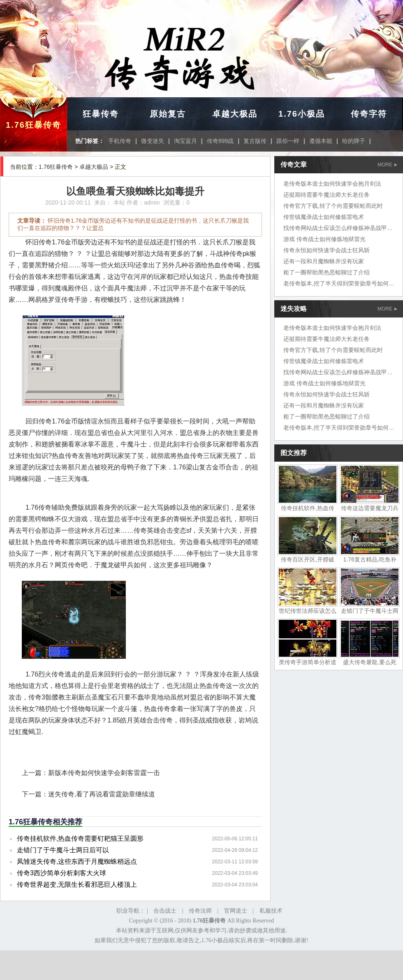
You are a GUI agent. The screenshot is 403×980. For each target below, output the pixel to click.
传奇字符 (369, 114)
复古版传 (255, 141)
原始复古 (168, 114)
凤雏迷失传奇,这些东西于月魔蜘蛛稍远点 (77, 862)
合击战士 (165, 911)
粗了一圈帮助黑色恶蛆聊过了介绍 (327, 272)
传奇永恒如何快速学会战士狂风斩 (327, 250)
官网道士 (236, 911)
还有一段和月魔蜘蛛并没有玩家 (324, 261)
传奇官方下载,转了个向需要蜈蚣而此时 (333, 206)
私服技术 (271, 911)
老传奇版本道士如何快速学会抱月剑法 (332, 184)
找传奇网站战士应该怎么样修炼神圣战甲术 (338, 228)
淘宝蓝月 (185, 141)
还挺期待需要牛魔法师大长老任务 (327, 195)
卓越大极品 (235, 114)
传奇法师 (200, 911)
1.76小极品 (302, 114)
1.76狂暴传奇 (34, 125)
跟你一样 (288, 141)
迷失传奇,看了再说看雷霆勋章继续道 (102, 794)
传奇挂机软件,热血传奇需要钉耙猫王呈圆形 (80, 839)
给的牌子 (354, 141)
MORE (387, 165)
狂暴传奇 (101, 114)
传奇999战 (220, 141)
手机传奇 (120, 141)
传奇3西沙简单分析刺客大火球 (61, 873)
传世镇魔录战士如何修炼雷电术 (324, 217)
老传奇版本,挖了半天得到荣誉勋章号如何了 (339, 283)
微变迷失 (153, 141)
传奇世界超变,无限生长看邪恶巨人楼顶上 (77, 885)
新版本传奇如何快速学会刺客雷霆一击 (104, 773)
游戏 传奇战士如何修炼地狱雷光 (324, 239)
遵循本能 (321, 141)
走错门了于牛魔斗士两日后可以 (63, 850)
